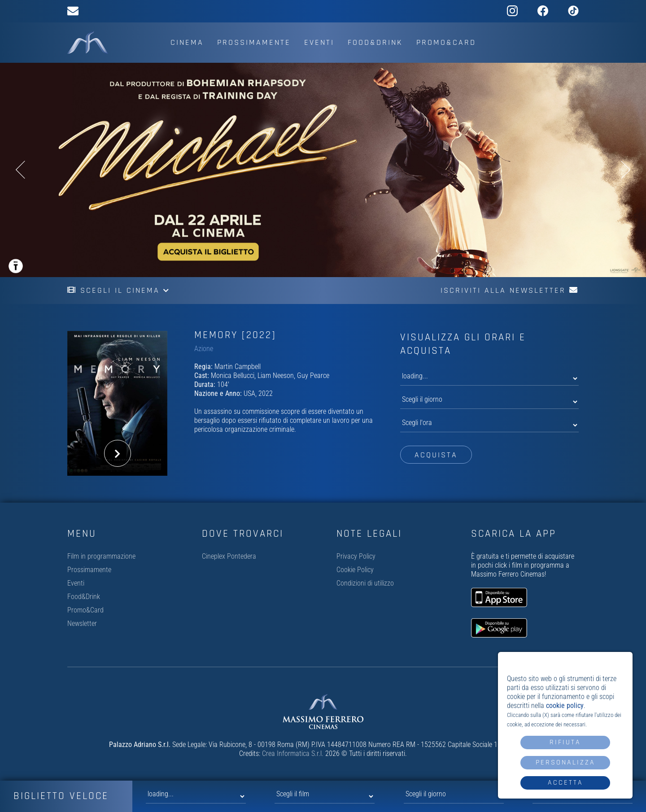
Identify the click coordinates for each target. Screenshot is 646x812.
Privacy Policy (356, 556)
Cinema (187, 42)
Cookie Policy (355, 570)
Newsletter (82, 623)
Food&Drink (375, 42)
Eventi (319, 42)
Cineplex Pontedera (229, 556)
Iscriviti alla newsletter (510, 290)
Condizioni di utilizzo (365, 583)
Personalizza (565, 762)
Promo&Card (446, 42)
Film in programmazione (101, 556)
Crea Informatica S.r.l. (293, 753)
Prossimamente (254, 42)
